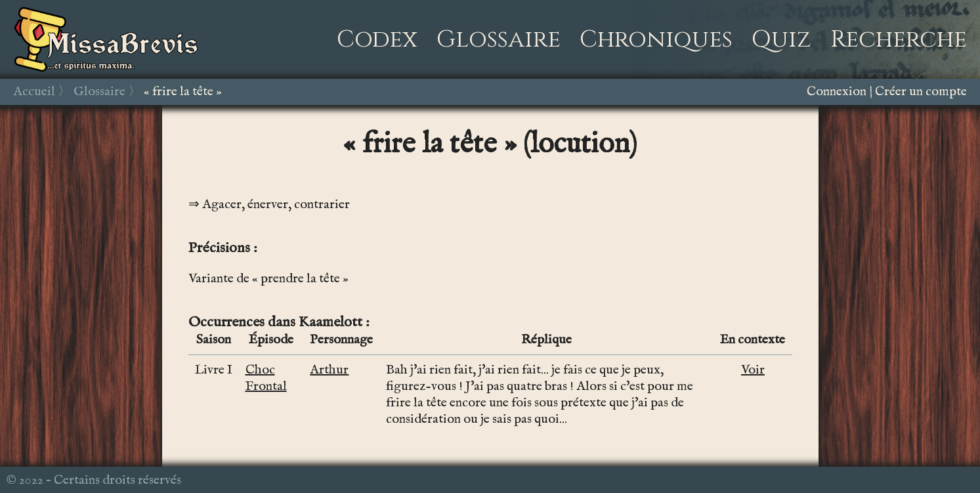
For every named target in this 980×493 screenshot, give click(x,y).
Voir (753, 370)
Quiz (781, 39)
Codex (377, 39)
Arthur (329, 370)
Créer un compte (921, 92)
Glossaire (499, 39)
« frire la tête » (183, 92)
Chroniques (656, 39)
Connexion (837, 92)
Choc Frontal (266, 378)
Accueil (34, 92)
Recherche (899, 39)
